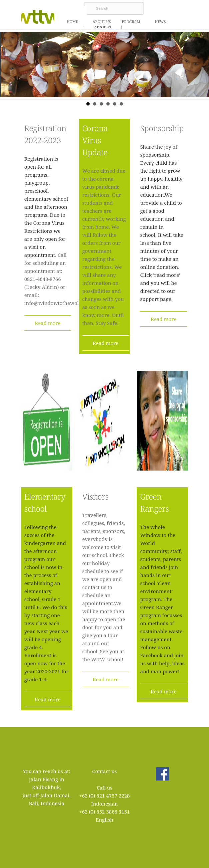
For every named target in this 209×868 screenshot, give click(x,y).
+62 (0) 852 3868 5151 (105, 812)
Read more (47, 323)
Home (72, 22)
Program (131, 22)
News (160, 22)
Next (200, 64)
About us (102, 22)
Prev (9, 64)
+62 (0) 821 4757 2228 (105, 796)
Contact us (104, 771)
